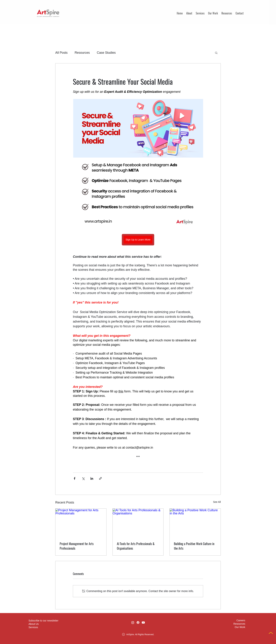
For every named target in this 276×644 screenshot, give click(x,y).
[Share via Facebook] (75, 478)
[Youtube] (143, 623)
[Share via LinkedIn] (92, 478)
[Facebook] (138, 623)
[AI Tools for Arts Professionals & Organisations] (138, 523)
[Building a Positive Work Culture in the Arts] (195, 523)
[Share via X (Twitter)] (83, 478)
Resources (82, 53)
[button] (216, 53)
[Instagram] (133, 623)
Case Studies (106, 53)
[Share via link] (100, 478)
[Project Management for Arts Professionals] (81, 523)
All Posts (61, 53)
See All (217, 502)
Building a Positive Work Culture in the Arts (194, 546)
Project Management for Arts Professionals (77, 546)
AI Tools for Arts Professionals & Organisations (136, 546)
